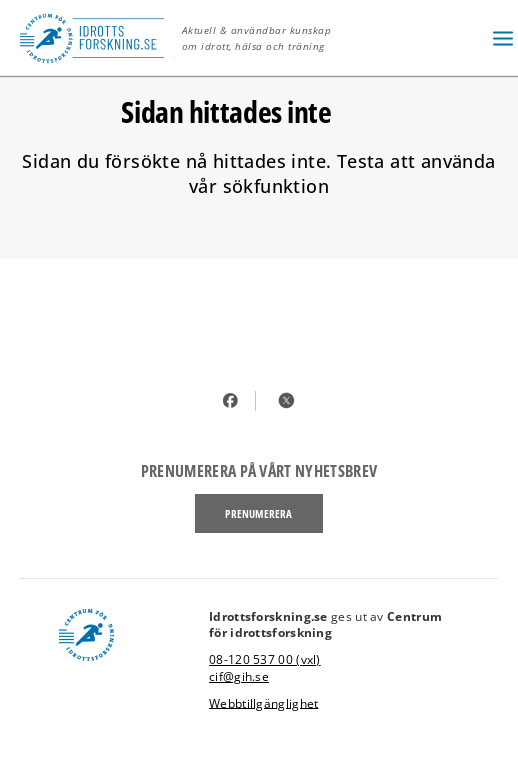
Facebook (231, 400)
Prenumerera (258, 513)
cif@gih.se (239, 676)
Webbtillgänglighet (263, 702)
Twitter (286, 400)
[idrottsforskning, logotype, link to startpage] (97, 37)
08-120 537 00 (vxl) (265, 659)
